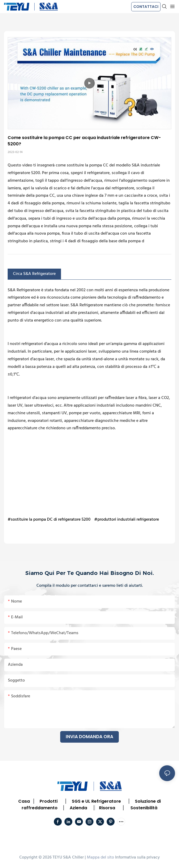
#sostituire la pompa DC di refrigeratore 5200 (49, 520)
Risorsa (107, 808)
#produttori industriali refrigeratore (127, 520)
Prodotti (49, 801)
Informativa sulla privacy (137, 857)
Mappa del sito (100, 857)
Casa (24, 801)
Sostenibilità (144, 808)
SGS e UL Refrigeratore (96, 801)
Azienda (78, 808)
